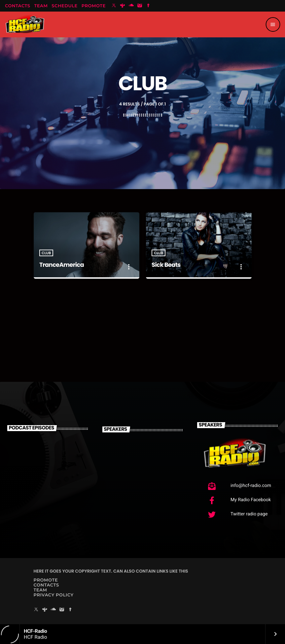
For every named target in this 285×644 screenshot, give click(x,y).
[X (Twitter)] (114, 6)
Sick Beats (166, 265)
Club (46, 253)
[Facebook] (148, 6)
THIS (183, 571)
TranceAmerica (62, 265)
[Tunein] (123, 6)
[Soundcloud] (131, 6)
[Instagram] (140, 6)
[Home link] (25, 24)
